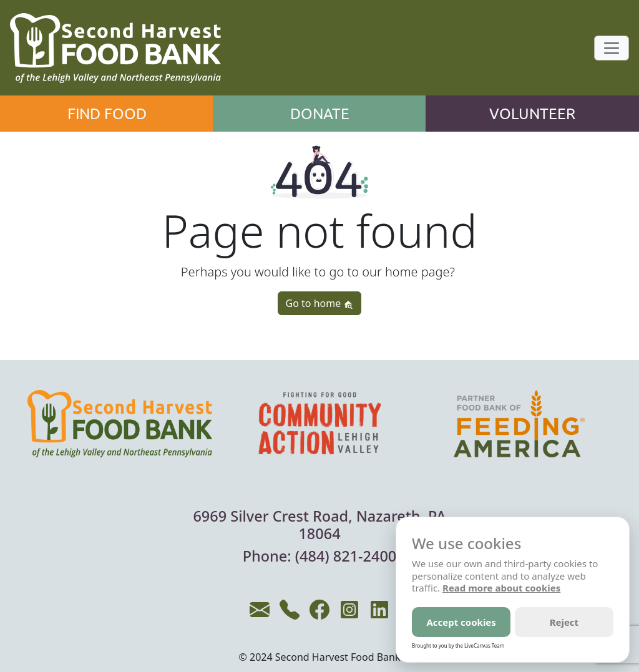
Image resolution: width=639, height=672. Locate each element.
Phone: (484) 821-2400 (320, 556)
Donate (320, 113)
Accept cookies (461, 622)
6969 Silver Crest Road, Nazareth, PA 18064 (319, 525)
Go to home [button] (320, 303)
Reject (564, 622)
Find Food (107, 113)
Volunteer (532, 113)
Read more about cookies (501, 588)
